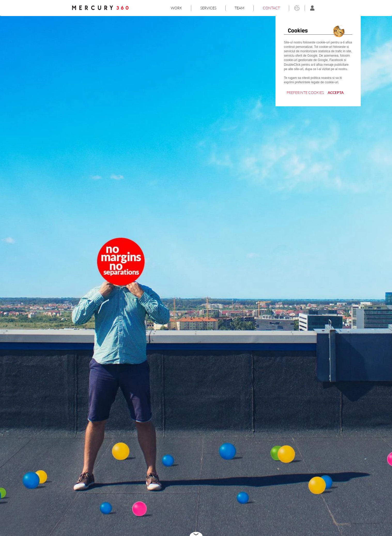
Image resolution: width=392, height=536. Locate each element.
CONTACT (271, 8)
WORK (176, 8)
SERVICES (208, 8)
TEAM (240, 8)
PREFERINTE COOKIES (305, 92)
